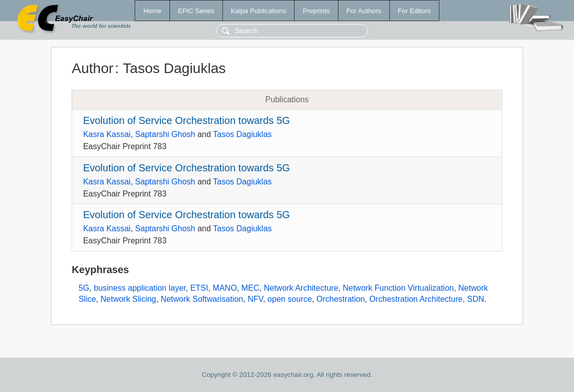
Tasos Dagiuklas (242, 134)
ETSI (199, 288)
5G (84, 288)
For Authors (364, 11)
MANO (225, 288)
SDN (476, 299)
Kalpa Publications (259, 11)
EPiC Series (196, 11)
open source (290, 299)
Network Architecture (301, 288)
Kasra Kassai (107, 134)
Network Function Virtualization (398, 288)
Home (152, 11)
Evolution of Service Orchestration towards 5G (187, 120)
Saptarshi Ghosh (165, 134)
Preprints (316, 11)
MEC (250, 288)
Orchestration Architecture (416, 299)
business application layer (140, 288)
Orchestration (340, 299)
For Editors (414, 11)
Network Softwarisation (202, 299)
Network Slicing (128, 299)
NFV (255, 299)
